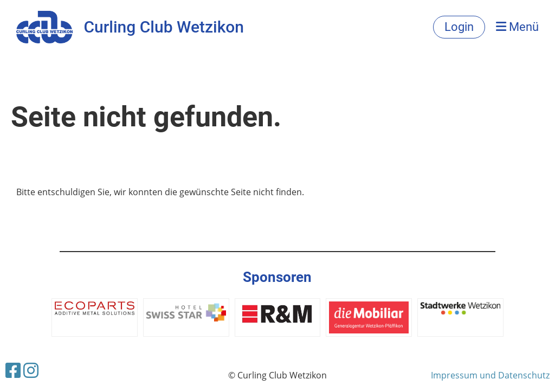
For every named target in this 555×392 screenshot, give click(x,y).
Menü (517, 27)
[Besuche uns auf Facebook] (13, 370)
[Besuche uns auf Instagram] (31, 370)
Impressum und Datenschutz (490, 375)
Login (459, 27)
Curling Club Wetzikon (164, 27)
